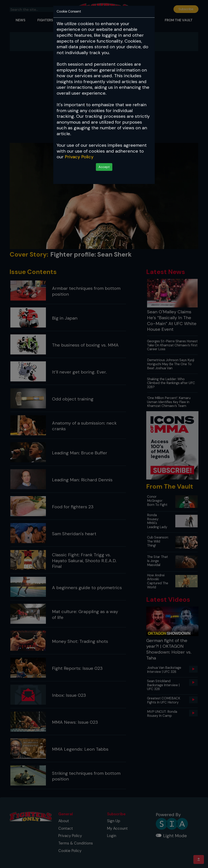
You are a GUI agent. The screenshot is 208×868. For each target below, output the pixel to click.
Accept (104, 167)
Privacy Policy (79, 157)
